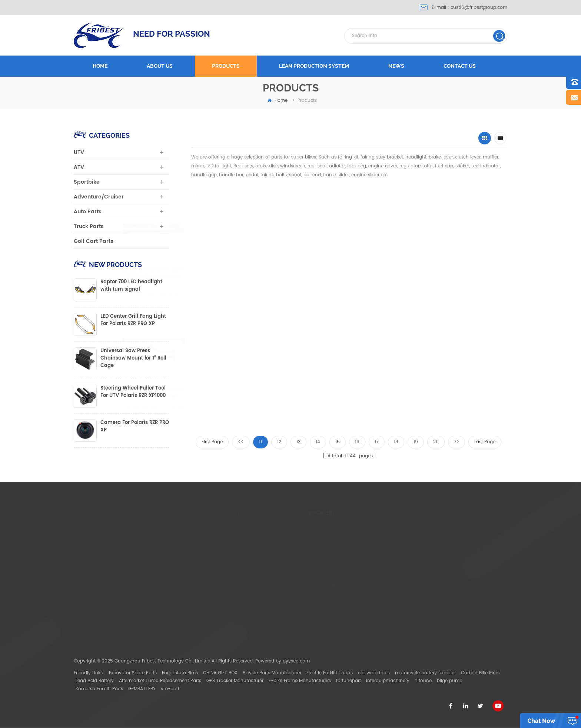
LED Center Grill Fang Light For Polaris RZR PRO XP (133, 320)
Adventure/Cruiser (99, 197)
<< (241, 442)
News (396, 66)
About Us (292, 541)
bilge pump (450, 681)
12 (279, 442)
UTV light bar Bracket (394, 623)
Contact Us (294, 565)
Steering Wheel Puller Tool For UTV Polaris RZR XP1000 (133, 392)
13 (298, 442)
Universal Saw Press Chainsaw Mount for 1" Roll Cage (133, 358)
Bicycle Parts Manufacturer (272, 673)
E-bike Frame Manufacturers (300, 681)
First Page (212, 442)
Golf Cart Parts (94, 241)
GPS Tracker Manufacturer (235, 681)
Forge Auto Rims (180, 673)
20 (436, 442)
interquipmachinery (388, 681)
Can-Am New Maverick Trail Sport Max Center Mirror (240, 393)
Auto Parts (88, 212)
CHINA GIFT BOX (220, 673)
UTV (79, 152)
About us (160, 66)
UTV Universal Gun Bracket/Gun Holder (452, 273)
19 (416, 442)
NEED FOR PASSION (172, 34)
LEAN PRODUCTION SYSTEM (314, 66)
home (278, 101)
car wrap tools (374, 673)
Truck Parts (89, 226)
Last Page (485, 442)
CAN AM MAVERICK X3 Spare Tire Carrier (178, 393)
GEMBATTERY (142, 689)
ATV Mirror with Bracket (396, 635)
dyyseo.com (296, 661)
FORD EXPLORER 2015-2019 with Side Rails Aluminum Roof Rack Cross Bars (305, 273)
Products (226, 66)
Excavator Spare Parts (133, 673)
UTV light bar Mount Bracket (402, 611)
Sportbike (87, 182)
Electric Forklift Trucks (330, 673)
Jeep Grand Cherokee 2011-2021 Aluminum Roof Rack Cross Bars (380, 273)
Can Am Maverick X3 (394, 600)
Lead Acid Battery (95, 681)
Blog (287, 576)
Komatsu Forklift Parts (99, 689)
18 (396, 442)
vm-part (170, 689)
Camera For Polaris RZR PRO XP (135, 427)
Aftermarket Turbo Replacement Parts (160, 681)
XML (286, 600)
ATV (79, 167)
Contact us (460, 66)
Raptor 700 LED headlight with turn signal (131, 286)
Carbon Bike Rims (480, 673)
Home (100, 66)
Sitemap (291, 588)
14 (318, 442)
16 (357, 442)
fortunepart (348, 681)
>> (456, 442)
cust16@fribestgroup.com (479, 8)
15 (338, 442)
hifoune (423, 681)
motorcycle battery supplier (425, 673)
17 (377, 442)
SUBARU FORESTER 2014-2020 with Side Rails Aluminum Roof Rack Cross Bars (229, 273)
